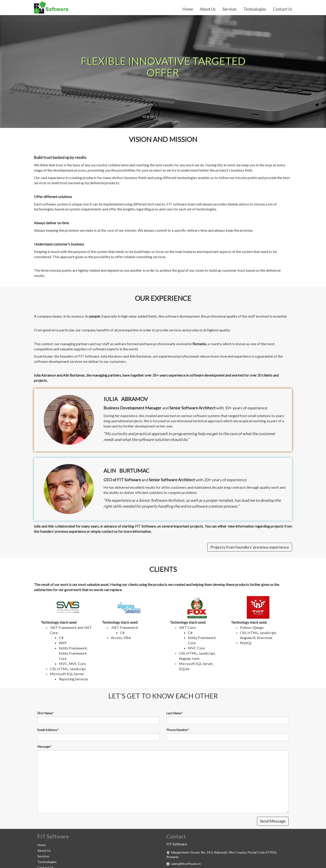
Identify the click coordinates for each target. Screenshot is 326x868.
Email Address (47, 730)
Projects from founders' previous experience (250, 547)
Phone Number (177, 730)
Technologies (255, 9)
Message (44, 747)
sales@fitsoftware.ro (186, 864)
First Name (45, 713)
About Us (208, 9)
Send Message (273, 821)
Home (188, 9)
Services (229, 9)
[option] (163, 67)
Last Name (174, 713)
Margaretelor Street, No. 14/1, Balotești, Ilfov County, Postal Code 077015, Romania (222, 855)
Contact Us (282, 9)
